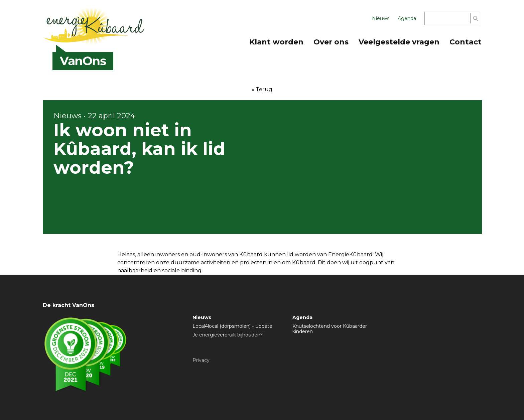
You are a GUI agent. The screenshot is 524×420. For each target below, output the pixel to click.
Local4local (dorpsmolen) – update (232, 326)
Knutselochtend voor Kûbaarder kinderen (330, 329)
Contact (466, 42)
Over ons (331, 42)
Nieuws (381, 18)
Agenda (407, 18)
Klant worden (276, 42)
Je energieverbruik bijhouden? (228, 335)
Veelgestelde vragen (399, 42)
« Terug (262, 89)
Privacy (201, 360)
